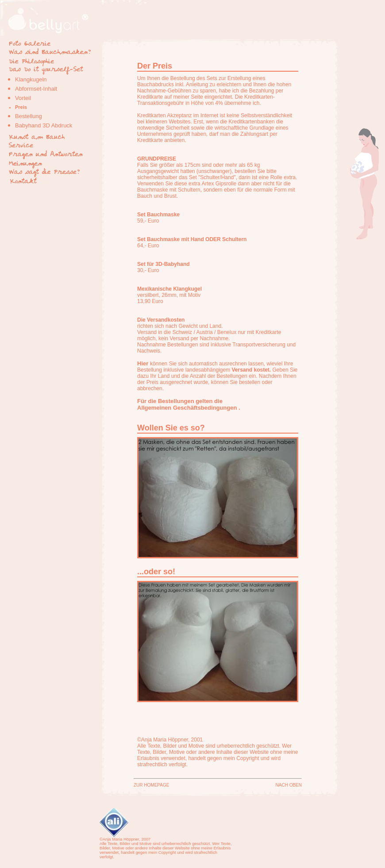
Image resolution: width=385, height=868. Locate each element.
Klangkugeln (31, 79)
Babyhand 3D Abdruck (44, 125)
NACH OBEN (289, 785)
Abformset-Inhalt (36, 89)
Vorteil (23, 98)
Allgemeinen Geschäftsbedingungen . (189, 408)
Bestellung (29, 116)
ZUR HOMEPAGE (151, 785)
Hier (143, 363)
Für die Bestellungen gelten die (180, 401)
